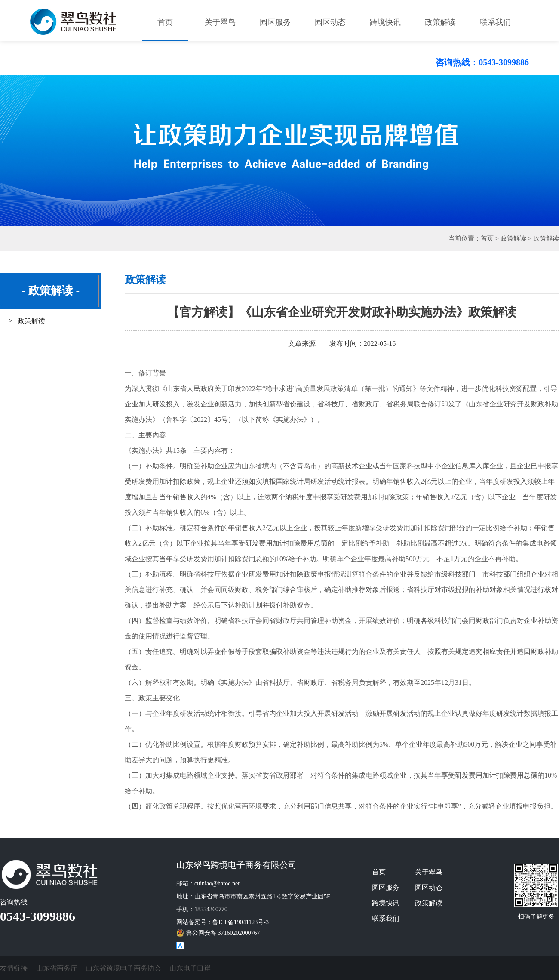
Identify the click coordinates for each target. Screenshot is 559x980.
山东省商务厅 (57, 968)
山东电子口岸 (190, 968)
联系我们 (495, 22)
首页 (165, 22)
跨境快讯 (385, 22)
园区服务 (275, 22)
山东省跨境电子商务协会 (123, 968)
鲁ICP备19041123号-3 (241, 922)
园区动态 (330, 22)
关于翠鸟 (220, 22)
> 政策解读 (27, 321)
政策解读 (440, 22)
